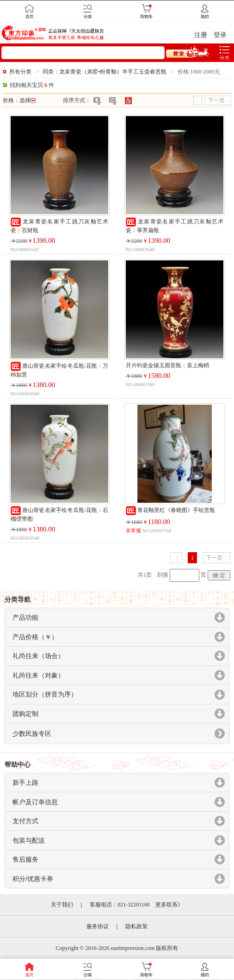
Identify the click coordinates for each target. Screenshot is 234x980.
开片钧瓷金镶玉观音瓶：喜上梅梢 (167, 365)
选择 (28, 100)
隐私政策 (136, 926)
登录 (220, 35)
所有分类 (20, 72)
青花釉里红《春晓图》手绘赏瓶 (170, 510)
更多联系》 (169, 905)
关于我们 (62, 905)
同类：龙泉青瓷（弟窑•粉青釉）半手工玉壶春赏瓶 (105, 72)
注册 (201, 35)
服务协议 (98, 926)
